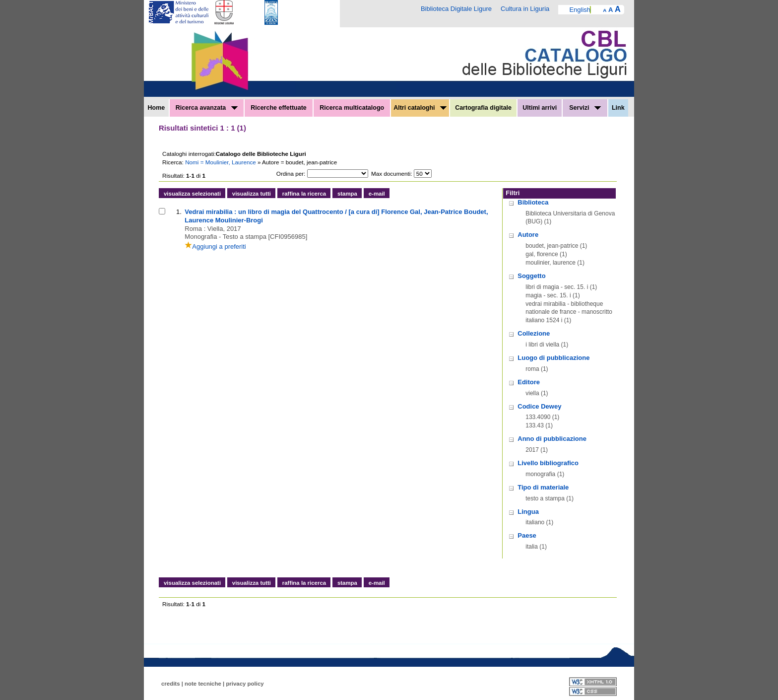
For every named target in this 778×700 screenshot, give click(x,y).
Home (157, 108)
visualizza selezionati (192, 194)
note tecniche (203, 684)
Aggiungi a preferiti (215, 246)
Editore (529, 382)
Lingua (528, 512)
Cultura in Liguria (525, 9)
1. (179, 212)
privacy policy (245, 684)
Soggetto (531, 276)
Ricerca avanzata (207, 108)
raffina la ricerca (304, 194)
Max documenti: (392, 174)
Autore (528, 235)
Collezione (534, 333)
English (580, 10)
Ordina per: (291, 174)
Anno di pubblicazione (552, 439)
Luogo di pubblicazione (553, 358)
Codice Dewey (539, 406)
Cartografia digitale (483, 108)
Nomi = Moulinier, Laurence (221, 162)
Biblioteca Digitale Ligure (456, 9)
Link (618, 108)
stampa (347, 194)
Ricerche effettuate (279, 108)
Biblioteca (533, 202)
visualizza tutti (252, 194)
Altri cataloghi (420, 108)
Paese (527, 535)
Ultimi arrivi (540, 108)
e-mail (377, 194)
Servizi (585, 108)
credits (171, 684)
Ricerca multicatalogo (352, 108)
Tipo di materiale (543, 487)
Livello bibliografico (548, 463)
